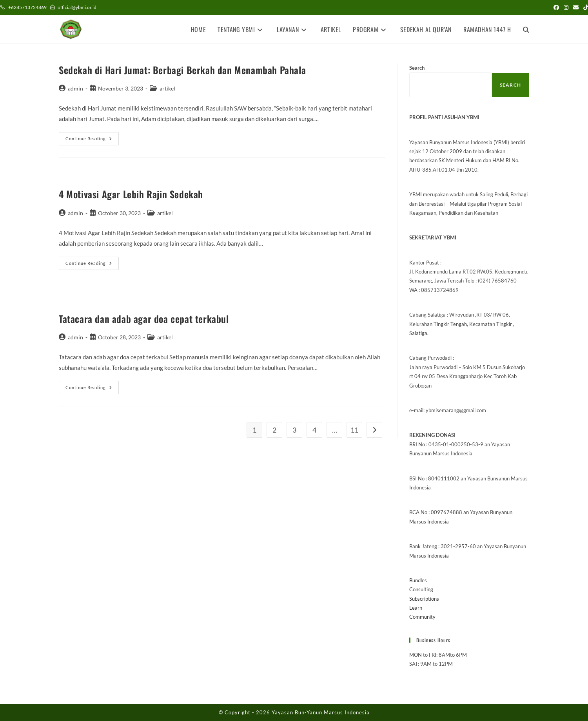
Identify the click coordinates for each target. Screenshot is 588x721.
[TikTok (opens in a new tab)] (584, 7)
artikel (167, 88)
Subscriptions (424, 599)
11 (354, 430)
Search (417, 68)
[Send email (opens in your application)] (576, 7)
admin (75, 88)
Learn (416, 608)
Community (422, 617)
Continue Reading (92, 140)
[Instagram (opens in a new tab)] (566, 7)
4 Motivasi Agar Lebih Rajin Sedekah (131, 194)
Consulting (421, 589)
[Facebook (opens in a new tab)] (556, 7)
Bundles (418, 580)
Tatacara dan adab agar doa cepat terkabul (144, 319)
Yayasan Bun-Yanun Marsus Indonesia (321, 712)
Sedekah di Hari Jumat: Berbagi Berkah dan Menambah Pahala (182, 70)
